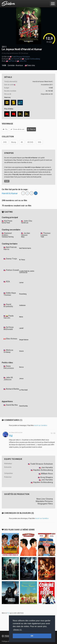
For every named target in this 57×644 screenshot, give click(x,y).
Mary (23, 237)
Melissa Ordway (8, 351)
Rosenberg (23, 294)
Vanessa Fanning (8, 237)
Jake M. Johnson (8, 379)
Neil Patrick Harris (10, 248)
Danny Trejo (11, 259)
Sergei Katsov (24, 340)
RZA (8, 282)
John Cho (23, 61)
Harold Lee (25, 223)
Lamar (21, 283)
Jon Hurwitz (15, 59)
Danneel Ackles (7, 234)
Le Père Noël (23, 390)
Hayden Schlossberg (32, 59)
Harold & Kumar (10, 193)
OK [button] (32, 636)
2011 (4, 47)
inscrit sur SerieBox (41, 425)
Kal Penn (11, 61)
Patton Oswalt (12, 270)
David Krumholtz (8, 305)
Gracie (21, 351)
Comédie (11, 65)
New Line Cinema (45, 499)
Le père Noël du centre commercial (27, 272)
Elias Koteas (12, 339)
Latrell (21, 328)
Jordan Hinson (26, 234)
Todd (42, 237)
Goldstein (22, 305)
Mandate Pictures (44, 501)
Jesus (21, 379)
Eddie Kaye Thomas (10, 294)
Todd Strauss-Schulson (21, 57)
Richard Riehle (13, 389)
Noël (7, 181)
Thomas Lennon (46, 234)
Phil (11, 436)
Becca (21, 367)
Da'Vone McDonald (9, 328)
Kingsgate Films (45, 504)
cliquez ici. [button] (18, 630)
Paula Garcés (9, 317)
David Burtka (12, 405)
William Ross (47, 474)
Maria (21, 317)
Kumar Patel (6, 223)
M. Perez (22, 260)
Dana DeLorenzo (9, 367)
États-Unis (30, 66)
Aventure (19, 65)
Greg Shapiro (47, 477)
